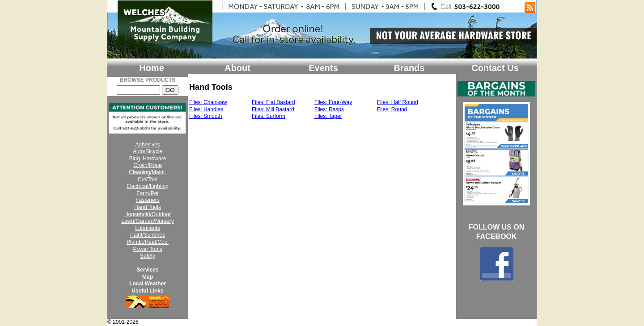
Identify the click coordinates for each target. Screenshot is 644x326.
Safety (148, 256)
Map (148, 277)
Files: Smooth (205, 116)
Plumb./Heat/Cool (148, 242)
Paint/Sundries (148, 235)
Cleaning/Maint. (147, 172)
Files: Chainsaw (208, 102)
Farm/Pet (147, 193)
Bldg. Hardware (148, 159)
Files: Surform (269, 116)
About (237, 68)
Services (147, 270)
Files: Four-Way (333, 102)
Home (152, 68)
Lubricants (147, 228)
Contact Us (495, 68)
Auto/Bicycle (148, 151)
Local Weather (148, 284)
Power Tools (147, 249)
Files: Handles (206, 109)
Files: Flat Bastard (273, 102)
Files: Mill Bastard (273, 109)
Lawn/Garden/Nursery (147, 221)
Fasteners (147, 200)
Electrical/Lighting (148, 186)
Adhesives (147, 145)
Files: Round (392, 109)
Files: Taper (328, 116)
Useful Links (147, 291)
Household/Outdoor (148, 214)
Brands (409, 68)
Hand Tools (148, 207)
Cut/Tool (148, 180)
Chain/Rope (147, 165)
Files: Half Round (398, 102)
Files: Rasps (329, 109)
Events (323, 68)
